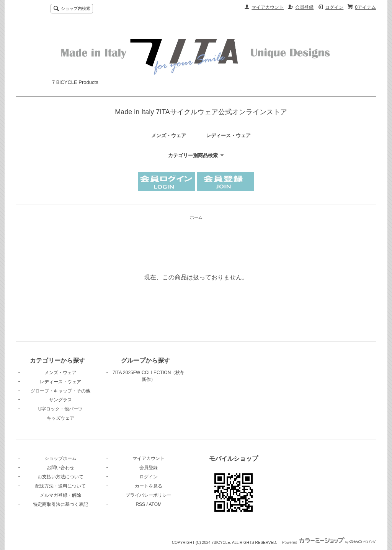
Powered (329, 543)
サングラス (60, 400)
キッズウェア (60, 418)
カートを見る (149, 486)
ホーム (196, 217)
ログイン (334, 7)
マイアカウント (268, 7)
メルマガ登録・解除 (60, 495)
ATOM (155, 504)
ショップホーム (60, 458)
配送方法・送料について (60, 486)
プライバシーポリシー (149, 495)
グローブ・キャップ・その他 (60, 391)
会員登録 (304, 7)
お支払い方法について (60, 477)
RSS (140, 504)
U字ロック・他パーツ (61, 409)
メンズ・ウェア (169, 135)
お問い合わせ (60, 468)
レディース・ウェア (228, 135)
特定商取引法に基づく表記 (60, 504)
